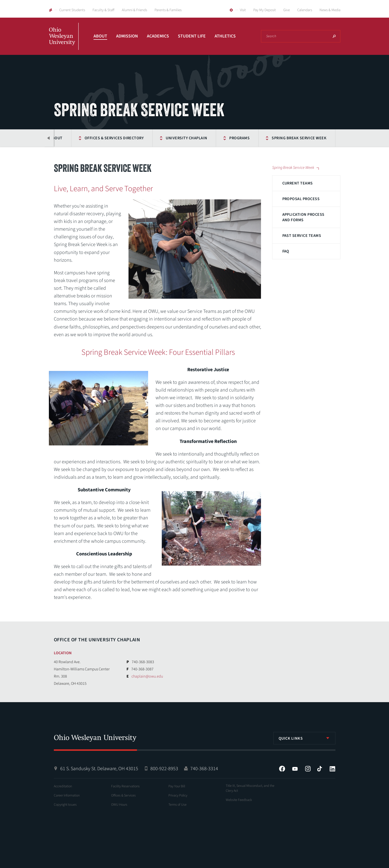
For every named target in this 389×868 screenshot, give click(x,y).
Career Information (67, 796)
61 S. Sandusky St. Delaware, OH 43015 (99, 769)
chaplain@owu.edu (147, 676)
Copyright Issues (65, 805)
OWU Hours (119, 805)
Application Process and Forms (303, 217)
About (100, 36)
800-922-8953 (164, 769)
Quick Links (291, 738)
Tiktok (320, 769)
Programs (239, 138)
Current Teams (298, 183)
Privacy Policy (178, 796)
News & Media (330, 10)
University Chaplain (186, 138)
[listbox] (304, 738)
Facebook (282, 769)
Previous (49, 138)
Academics (158, 36)
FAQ (286, 251)
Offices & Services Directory (114, 138)
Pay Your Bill (177, 786)
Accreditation (63, 786)
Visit (243, 10)
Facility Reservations (125, 786)
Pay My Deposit (265, 10)
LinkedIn (332, 769)
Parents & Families (168, 10)
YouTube (295, 769)
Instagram (308, 769)
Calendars (305, 10)
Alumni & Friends (134, 10)
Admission (127, 36)
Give (287, 10)
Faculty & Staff (103, 10)
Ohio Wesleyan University (64, 42)
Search (334, 36)
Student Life (192, 36)
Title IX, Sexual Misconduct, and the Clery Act (250, 788)
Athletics (225, 36)
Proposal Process (301, 199)
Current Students (72, 10)
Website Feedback (239, 800)
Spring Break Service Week (299, 138)
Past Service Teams (302, 236)
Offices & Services (123, 796)
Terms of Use (178, 805)
